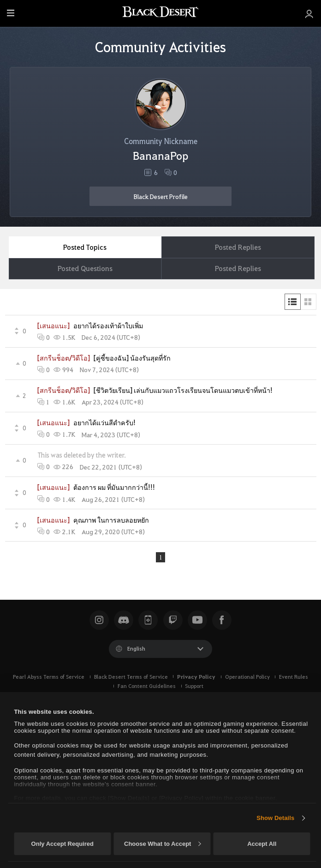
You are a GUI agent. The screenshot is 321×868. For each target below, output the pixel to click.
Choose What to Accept (162, 844)
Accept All (262, 844)
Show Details (275, 818)
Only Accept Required (62, 844)
